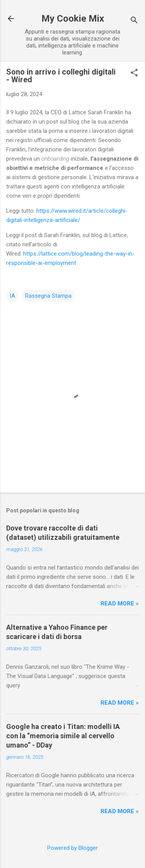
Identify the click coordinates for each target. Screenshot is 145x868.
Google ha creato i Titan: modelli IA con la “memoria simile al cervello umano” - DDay (63, 736)
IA (12, 296)
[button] (134, 73)
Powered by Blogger (72, 848)
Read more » (120, 604)
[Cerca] (134, 21)
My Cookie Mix (73, 19)
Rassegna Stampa (48, 296)
